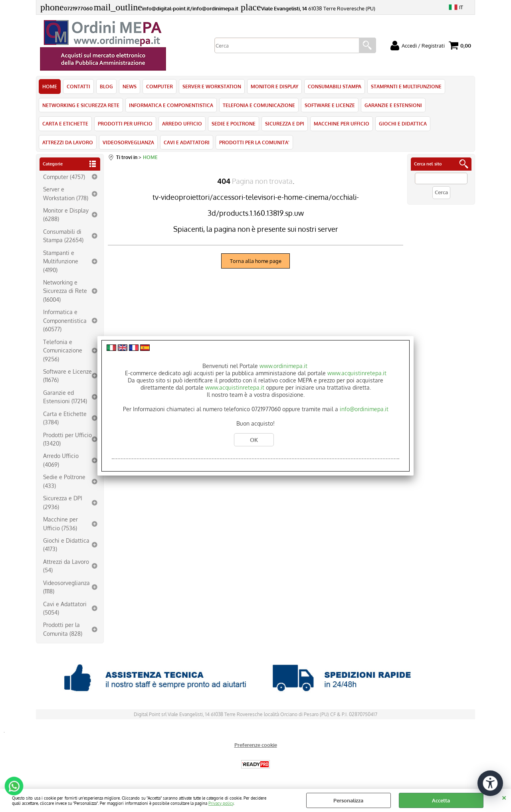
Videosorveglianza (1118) (66, 587)
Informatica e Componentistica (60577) (65, 320)
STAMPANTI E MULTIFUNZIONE (406, 86)
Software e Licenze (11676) (67, 375)
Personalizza (348, 800)
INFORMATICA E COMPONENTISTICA (171, 105)
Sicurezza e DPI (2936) (63, 502)
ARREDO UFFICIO (182, 123)
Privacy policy (221, 803)
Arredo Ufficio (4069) (61, 460)
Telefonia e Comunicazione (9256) (63, 350)
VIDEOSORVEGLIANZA (128, 142)
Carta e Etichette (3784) (65, 418)
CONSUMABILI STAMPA (335, 86)
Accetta (441, 800)
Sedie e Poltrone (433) (64, 481)
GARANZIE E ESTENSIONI (393, 105)
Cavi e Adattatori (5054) (65, 608)
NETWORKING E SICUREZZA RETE (81, 105)
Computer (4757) (64, 177)
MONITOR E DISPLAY (274, 86)
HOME (50, 86)
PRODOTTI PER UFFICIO (125, 123)
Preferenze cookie (256, 745)
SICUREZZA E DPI (285, 123)
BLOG (106, 86)
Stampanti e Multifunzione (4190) (61, 261)
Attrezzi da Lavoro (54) (66, 566)
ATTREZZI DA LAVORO (68, 142)
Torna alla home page (256, 261)
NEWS (130, 86)
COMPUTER (159, 86)
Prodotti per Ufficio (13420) (67, 439)
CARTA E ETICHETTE (65, 123)
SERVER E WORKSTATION (212, 86)
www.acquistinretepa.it (357, 373)
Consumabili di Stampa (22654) (63, 236)
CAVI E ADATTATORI (187, 142)
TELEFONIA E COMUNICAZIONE (259, 105)
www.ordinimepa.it (283, 366)
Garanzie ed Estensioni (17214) (65, 397)
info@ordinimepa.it (364, 409)
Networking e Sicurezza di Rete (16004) (65, 291)
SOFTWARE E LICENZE (330, 105)
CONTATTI (78, 86)
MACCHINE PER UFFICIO (342, 123)
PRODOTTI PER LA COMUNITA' (254, 142)
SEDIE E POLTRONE (234, 123)
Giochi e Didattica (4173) (66, 544)
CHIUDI (504, 797)
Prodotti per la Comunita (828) (63, 629)
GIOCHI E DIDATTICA (403, 123)
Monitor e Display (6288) (66, 214)
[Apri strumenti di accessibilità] (490, 783)
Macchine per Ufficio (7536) (60, 523)
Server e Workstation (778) (66, 193)
